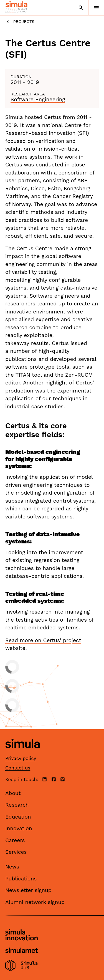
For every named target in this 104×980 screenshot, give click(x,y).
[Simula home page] (22, 752)
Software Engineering (38, 99)
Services (16, 852)
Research (17, 805)
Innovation (19, 828)
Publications (21, 879)
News (12, 867)
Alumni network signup (35, 902)
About (13, 793)
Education (18, 817)
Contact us (18, 768)
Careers (15, 840)
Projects (20, 22)
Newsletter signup (28, 890)
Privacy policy (21, 758)
